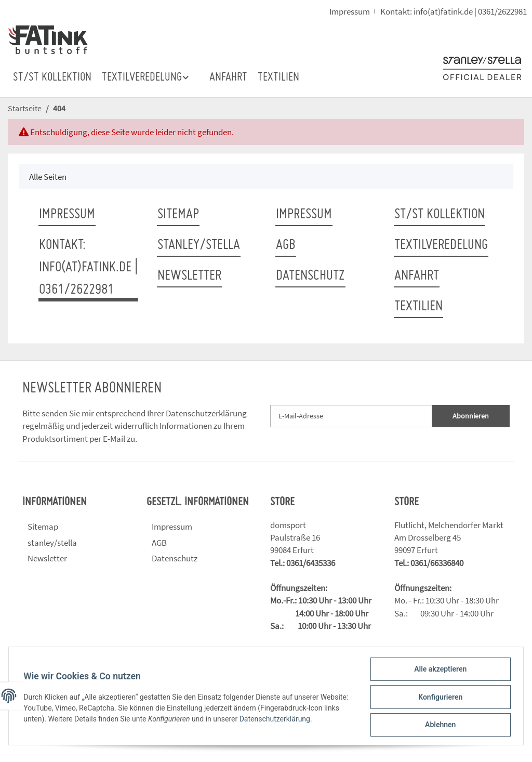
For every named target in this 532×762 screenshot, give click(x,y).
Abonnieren (471, 416)
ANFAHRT (228, 78)
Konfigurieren (438, 698)
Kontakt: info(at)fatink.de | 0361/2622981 (454, 11)
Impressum (350, 11)
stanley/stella (199, 245)
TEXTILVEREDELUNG (441, 245)
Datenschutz (310, 276)
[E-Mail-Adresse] (351, 416)
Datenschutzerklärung (206, 413)
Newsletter (189, 276)
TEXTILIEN (278, 78)
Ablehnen (438, 725)
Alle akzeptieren (438, 671)
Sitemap (178, 215)
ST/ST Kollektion (52, 78)
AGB (286, 245)
